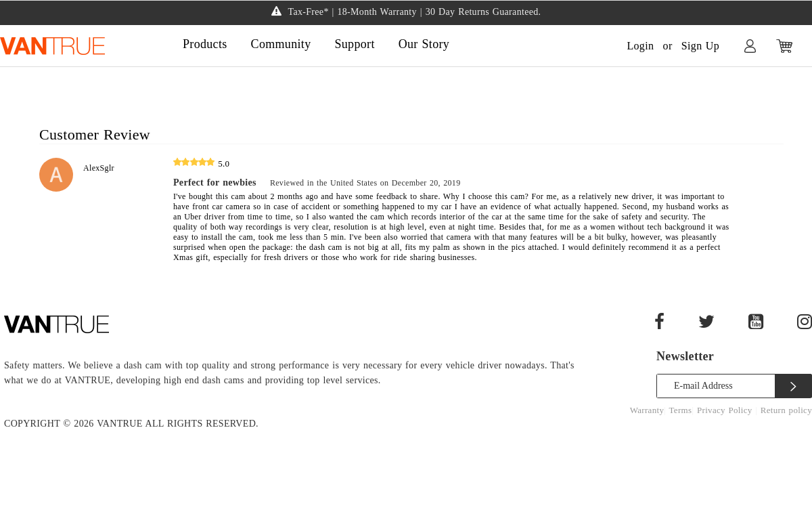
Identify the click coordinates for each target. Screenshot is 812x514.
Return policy (786, 410)
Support (354, 44)
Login (640, 46)
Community (281, 44)
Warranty (647, 410)
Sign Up (700, 46)
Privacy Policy (726, 410)
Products (205, 44)
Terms (681, 410)
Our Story (424, 44)
